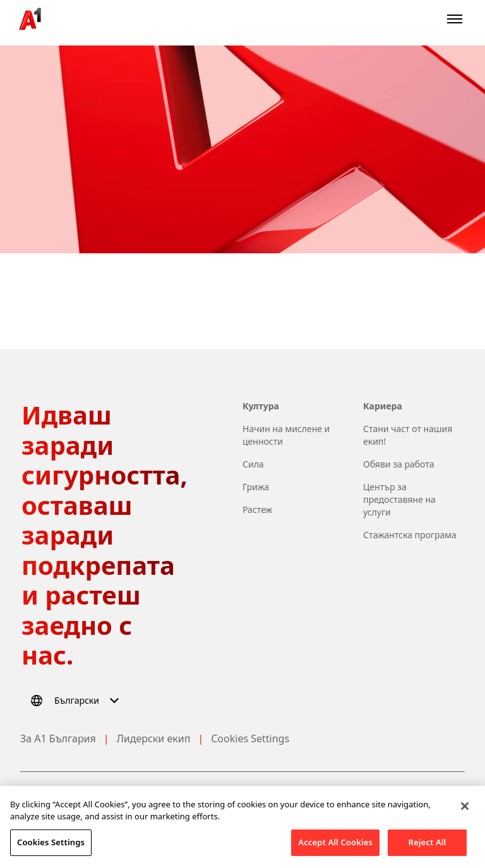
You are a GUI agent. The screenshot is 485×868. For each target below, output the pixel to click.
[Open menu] (455, 19)
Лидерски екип (154, 738)
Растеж (257, 509)
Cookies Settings (250, 738)
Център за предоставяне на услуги (399, 499)
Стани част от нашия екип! (408, 435)
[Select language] (77, 701)
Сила (253, 464)
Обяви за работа (399, 464)
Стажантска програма (410, 535)
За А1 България (58, 738)
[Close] (465, 815)
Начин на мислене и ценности (286, 435)
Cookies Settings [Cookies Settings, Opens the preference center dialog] (51, 851)
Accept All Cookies (335, 851)
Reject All (428, 851)
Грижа (256, 487)
